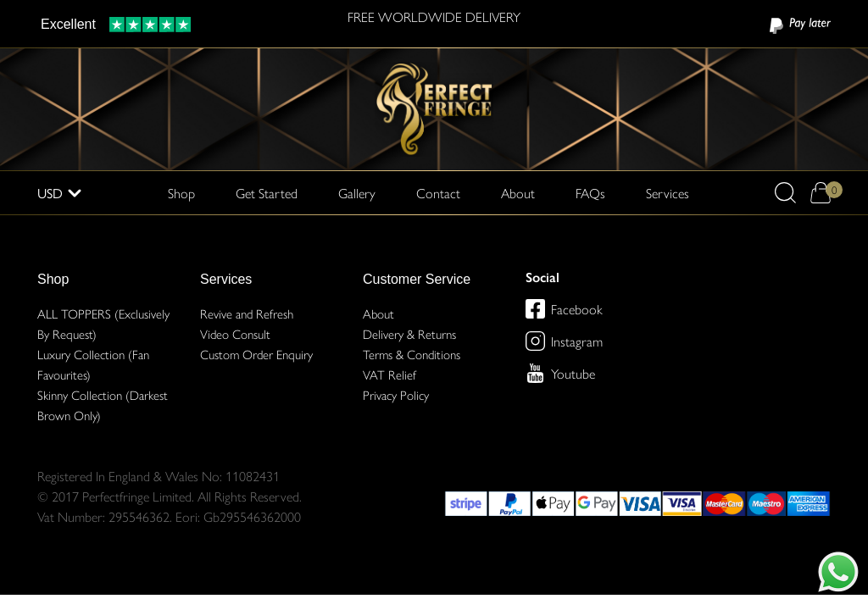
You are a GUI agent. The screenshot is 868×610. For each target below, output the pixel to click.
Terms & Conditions (412, 354)
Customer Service (417, 279)
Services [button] (668, 192)
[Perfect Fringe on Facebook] (535, 309)
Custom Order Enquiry (256, 354)
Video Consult (235, 333)
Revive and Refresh (247, 313)
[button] (785, 193)
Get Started (267, 193)
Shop (53, 279)
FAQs (590, 193)
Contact (438, 193)
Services (226, 279)
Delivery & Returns (409, 333)
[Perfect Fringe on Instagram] (535, 341)
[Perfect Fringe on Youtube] (535, 373)
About (518, 193)
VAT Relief (389, 374)
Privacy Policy (396, 394)
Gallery (357, 193)
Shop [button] (181, 192)
